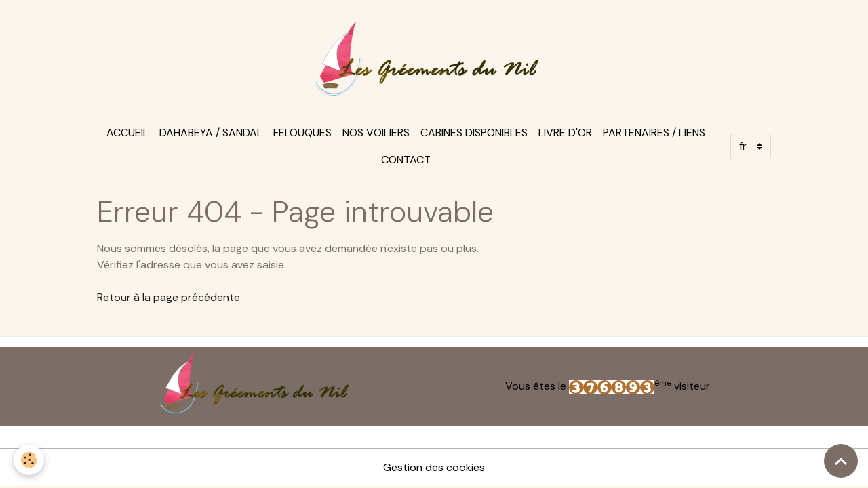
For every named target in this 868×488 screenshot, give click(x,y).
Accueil (127, 133)
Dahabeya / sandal (211, 133)
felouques (302, 133)
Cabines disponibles (474, 133)
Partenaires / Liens (654, 133)
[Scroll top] (841, 461)
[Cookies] (29, 460)
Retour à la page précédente (169, 297)
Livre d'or (565, 133)
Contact (406, 160)
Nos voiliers (376, 133)
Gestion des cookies (434, 467)
